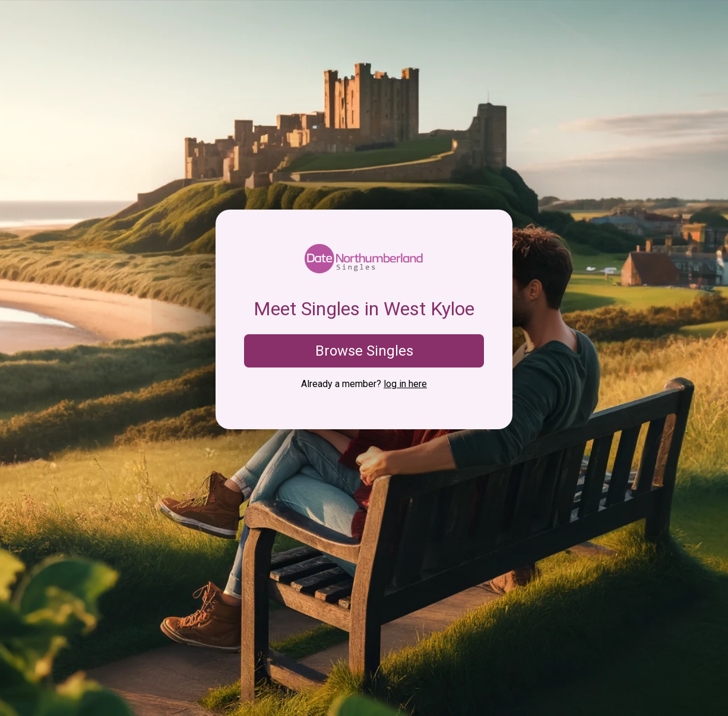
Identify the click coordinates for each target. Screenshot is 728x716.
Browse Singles (364, 351)
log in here (405, 384)
